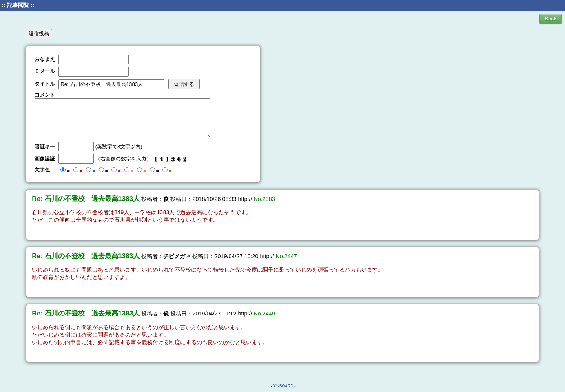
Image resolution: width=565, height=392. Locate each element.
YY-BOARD (283, 386)
